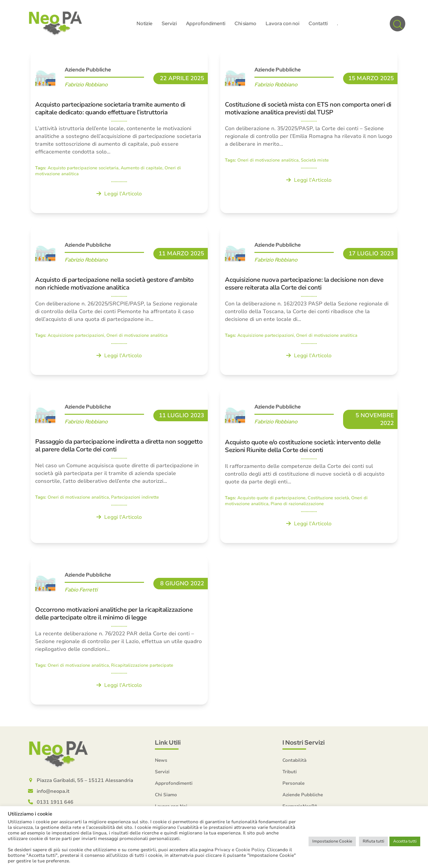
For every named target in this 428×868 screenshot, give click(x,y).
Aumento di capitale (142, 170)
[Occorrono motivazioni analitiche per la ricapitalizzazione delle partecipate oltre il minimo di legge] (119, 633)
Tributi (290, 774)
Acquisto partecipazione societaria (83, 170)
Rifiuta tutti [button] (373, 841)
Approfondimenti (174, 786)
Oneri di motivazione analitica (268, 163)
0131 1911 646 (55, 805)
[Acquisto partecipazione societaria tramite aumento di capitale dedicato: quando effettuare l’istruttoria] (119, 134)
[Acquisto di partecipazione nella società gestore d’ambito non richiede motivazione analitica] (119, 303)
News (161, 763)
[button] (398, 25)
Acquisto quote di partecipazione (271, 500)
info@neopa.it (53, 794)
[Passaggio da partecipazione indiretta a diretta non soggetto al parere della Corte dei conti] (119, 468)
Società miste (315, 163)
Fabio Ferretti (81, 592)
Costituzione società (328, 500)
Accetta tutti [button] (405, 841)
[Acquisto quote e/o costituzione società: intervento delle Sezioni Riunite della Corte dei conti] (309, 468)
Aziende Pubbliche (88, 72)
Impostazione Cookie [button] (332, 841)
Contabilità (294, 763)
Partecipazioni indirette (135, 500)
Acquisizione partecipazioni (76, 338)
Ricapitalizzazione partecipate (142, 668)
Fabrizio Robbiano (86, 87)
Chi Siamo (166, 797)
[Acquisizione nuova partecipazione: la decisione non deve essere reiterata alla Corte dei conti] (309, 303)
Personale (293, 786)
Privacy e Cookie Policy (240, 850)
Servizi (162, 774)
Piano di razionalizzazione (297, 506)
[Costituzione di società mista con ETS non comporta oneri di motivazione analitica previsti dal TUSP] (309, 134)
